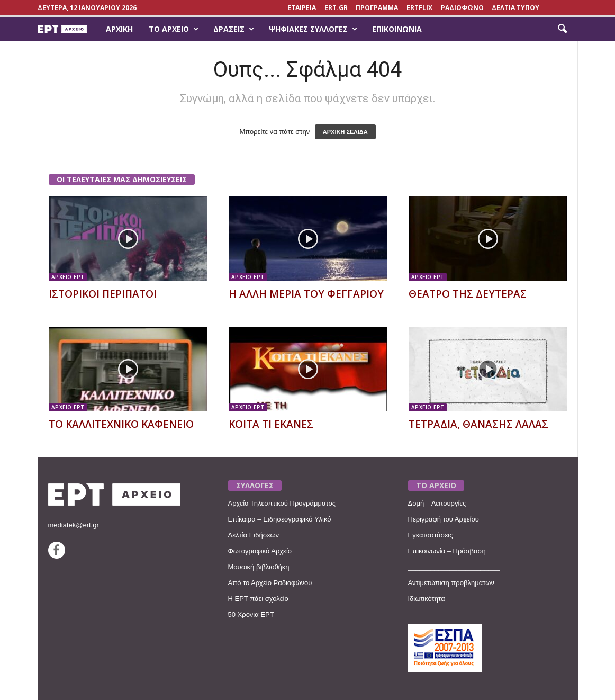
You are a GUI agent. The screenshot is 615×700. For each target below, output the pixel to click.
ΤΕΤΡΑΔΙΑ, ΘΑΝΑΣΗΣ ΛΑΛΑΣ (478, 424)
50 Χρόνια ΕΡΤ (251, 614)
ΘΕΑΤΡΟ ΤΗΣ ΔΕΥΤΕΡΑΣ (468, 294)
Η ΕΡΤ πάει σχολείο (258, 599)
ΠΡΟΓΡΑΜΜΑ (377, 8)
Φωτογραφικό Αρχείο (260, 551)
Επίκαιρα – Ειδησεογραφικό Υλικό (280, 519)
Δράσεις (234, 29)
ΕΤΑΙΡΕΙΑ (302, 8)
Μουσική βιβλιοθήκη (259, 567)
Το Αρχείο (174, 29)
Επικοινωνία (397, 29)
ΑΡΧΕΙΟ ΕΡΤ (68, 277)
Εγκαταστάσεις (431, 535)
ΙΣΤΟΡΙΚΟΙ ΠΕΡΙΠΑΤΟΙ (103, 294)
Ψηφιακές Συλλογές (313, 29)
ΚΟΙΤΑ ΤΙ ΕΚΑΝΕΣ (271, 424)
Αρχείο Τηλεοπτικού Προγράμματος (282, 503)
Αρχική (119, 29)
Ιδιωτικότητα (427, 599)
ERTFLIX (419, 8)
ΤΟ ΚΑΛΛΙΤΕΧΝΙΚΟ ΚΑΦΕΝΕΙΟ (121, 424)
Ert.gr (336, 8)
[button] (562, 29)
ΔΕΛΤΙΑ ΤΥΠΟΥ (515, 8)
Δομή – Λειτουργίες (437, 503)
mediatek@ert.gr (74, 525)
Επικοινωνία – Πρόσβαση (447, 551)
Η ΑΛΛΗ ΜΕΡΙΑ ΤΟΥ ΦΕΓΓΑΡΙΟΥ (306, 294)
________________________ (454, 567)
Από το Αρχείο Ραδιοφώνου (270, 583)
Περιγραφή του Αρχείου (444, 519)
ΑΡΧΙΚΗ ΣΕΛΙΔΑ (345, 132)
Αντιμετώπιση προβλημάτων (451, 583)
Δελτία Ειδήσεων (254, 535)
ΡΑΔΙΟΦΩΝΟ (462, 8)
